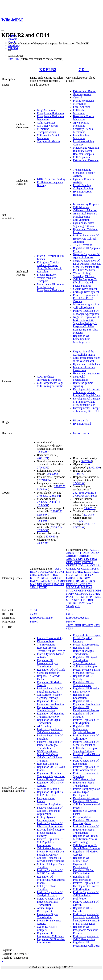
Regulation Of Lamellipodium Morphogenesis (82, 339)
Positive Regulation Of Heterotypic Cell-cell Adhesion (86, 239)
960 (68, 610)
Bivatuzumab (81, 420)
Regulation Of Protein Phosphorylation (85, 822)
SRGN (70, 600)
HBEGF (71, 581)
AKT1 (57, 569)
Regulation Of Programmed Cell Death (51, 935)
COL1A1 (96, 565)
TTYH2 (43, 587)
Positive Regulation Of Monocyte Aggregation (86, 312)
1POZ (69, 625)
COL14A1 (84, 565)
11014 (33, 610)
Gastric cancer (81, 433)
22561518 (89, 524)
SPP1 (92, 597)
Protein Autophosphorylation (49, 803)
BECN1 (34, 572)
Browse (13, 39)
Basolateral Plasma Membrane (84, 118)
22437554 (79, 483)
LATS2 (43, 581)
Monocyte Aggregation (86, 304)
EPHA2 (54, 575)
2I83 (84, 625)
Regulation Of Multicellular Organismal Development (81, 862)
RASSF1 (59, 584)
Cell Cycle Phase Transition (46, 888)
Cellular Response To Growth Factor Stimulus (50, 859)
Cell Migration (81, 220)
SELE (85, 597)
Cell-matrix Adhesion (85, 210)
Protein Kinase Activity (50, 638)
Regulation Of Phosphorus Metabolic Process (86, 930)
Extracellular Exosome (86, 160)
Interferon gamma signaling (83, 384)
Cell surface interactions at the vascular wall (87, 359)
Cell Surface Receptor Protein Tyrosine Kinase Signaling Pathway (50, 852)
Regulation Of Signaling (51, 714)
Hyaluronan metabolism (86, 364)
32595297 (43, 452)
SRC (98, 597)
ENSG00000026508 (77, 618)
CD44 (84, 70)
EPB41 (70, 572)
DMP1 (87, 569)
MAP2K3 (53, 581)
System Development (85, 289)
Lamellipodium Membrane (82, 137)
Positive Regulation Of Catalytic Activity (50, 894)
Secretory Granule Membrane (83, 130)
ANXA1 (96, 553)
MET (62, 581)
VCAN (70, 606)
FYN (91, 575)
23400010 (90, 508)
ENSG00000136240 (41, 618)
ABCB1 (94, 550)
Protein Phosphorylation (50, 779)
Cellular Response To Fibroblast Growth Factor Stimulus (85, 283)
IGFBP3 (90, 581)
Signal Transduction (48, 673)
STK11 (34, 587)
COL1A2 (71, 569)
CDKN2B (44, 575)
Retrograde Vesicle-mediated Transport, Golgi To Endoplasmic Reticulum (50, 267)
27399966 (79, 496)
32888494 (43, 489)
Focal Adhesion (82, 107)
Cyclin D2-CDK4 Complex (47, 928)
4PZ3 (90, 625)
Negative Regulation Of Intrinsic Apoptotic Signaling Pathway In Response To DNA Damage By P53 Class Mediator (86, 325)
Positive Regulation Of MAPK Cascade (50, 872)
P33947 (34, 622)
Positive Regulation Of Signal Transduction (50, 690)
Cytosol (77, 97)
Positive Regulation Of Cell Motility (86, 737)
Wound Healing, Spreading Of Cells (84, 275)
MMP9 (79, 594)
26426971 (43, 458)
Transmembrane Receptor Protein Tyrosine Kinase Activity (51, 648)
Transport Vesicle (47, 132)
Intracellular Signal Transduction (48, 916)
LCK (89, 584)
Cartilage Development (86, 292)
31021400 (94, 468)
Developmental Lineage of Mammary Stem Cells (87, 410)
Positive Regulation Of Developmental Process (86, 884)
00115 (70, 614)
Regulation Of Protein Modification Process (85, 837)
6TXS (69, 629)
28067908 (53, 474)
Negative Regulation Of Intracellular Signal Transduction (50, 902)
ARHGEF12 (86, 556)
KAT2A (34, 581)
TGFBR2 (71, 603)
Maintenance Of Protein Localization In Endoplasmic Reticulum (50, 287)
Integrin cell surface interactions (84, 369)
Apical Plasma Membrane (81, 124)
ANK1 (87, 553)
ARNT (70, 559)
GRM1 (52, 578)
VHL (78, 606)
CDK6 (34, 575)
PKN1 (70, 597)
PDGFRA (48, 584)
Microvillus (80, 104)
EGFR (95, 569)
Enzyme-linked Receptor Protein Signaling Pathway (51, 833)
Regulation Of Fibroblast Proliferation (51, 941)
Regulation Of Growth (86, 801)
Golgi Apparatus (46, 123)
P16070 (70, 622)
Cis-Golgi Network (48, 126)
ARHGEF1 (72, 556)
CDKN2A (88, 562)
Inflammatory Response (86, 204)
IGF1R (61, 578)
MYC (33, 584)
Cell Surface (80, 110)
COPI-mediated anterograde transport (49, 378)
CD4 (87, 559)
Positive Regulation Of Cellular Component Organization (50, 811)
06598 (34, 614)
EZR (96, 572)
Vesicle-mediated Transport (47, 279)
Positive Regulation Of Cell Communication (50, 731)
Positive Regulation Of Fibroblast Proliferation (50, 825)
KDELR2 (48, 70)
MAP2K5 (72, 591)
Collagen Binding (83, 188)
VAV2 (90, 603)
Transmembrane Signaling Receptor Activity (84, 173)
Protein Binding (82, 185)
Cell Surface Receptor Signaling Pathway (49, 696)
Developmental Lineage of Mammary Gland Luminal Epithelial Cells (87, 392)
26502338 (90, 493)
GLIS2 (80, 578)
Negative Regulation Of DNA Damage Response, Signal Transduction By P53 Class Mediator (87, 265)
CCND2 (44, 572)
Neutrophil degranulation (81, 378)
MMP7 (70, 594)
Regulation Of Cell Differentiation (84, 872)
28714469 (90, 496)
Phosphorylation (46, 798)
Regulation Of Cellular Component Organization (51, 775)
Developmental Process (86, 798)
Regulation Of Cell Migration (84, 715)
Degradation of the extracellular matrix (84, 353)
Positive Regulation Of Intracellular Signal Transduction (50, 745)
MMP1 (97, 591)
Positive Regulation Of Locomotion (86, 762)
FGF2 (69, 575)
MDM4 (82, 591)
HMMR (80, 581)
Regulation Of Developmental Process (86, 709)
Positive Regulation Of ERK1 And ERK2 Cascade (86, 298)
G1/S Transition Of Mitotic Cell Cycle (48, 753)
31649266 (79, 521)
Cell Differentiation (84, 779)
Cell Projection (81, 157)
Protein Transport (47, 275)
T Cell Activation (83, 245)
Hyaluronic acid (82, 424)
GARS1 (71, 578)
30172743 (86, 461)
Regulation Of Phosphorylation (82, 878)
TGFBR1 (88, 600)
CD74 (93, 559)
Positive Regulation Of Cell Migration (86, 721)
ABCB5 (71, 553)
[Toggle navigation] (3, 31)
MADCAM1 (73, 587)
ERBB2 (34, 578)
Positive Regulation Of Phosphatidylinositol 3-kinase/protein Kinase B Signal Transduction (86, 919)
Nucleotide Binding (48, 789)
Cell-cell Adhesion (84, 308)
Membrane (43, 129)
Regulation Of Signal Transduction (49, 721)
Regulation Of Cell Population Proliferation (50, 703)
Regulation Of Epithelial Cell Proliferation (51, 793)
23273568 (79, 493)
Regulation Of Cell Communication (48, 709)
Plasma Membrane (84, 101)
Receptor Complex (47, 764)
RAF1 (77, 597)
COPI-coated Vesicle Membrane (49, 137)
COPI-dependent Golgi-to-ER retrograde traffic (50, 384)
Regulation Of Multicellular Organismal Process (51, 880)
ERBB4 (88, 572)
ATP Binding (44, 726)
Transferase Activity (48, 717)
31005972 (79, 474)
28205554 (14, 47)
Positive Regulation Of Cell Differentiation (86, 938)
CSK (80, 569)
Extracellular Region (85, 91)
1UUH (77, 625)
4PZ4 (97, 625)
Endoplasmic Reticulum (50, 113)
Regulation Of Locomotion (81, 696)
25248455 (44, 480)
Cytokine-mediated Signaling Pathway (84, 224)
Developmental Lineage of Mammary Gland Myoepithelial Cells (86, 402)
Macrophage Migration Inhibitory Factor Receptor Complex (86, 151)
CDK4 (60, 572)
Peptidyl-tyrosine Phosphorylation (47, 819)
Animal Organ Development (45, 910)
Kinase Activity (46, 641)
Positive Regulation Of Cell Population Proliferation (50, 842)
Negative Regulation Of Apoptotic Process (86, 256)
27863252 (43, 468)
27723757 (79, 527)
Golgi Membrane (47, 110)
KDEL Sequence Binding (51, 179)
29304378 (89, 515)
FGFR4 (44, 578)
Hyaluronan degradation (87, 373)
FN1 (85, 575)
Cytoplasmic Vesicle (48, 141)
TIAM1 (81, 603)
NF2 (39, 584)
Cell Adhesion (81, 207)
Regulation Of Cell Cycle (51, 670)
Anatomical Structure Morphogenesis (85, 215)
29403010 (54, 502)
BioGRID (14, 59)
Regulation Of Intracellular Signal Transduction (48, 663)
